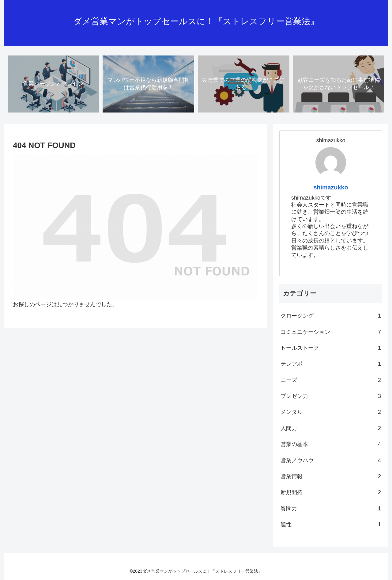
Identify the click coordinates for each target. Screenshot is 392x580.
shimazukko (331, 187)
